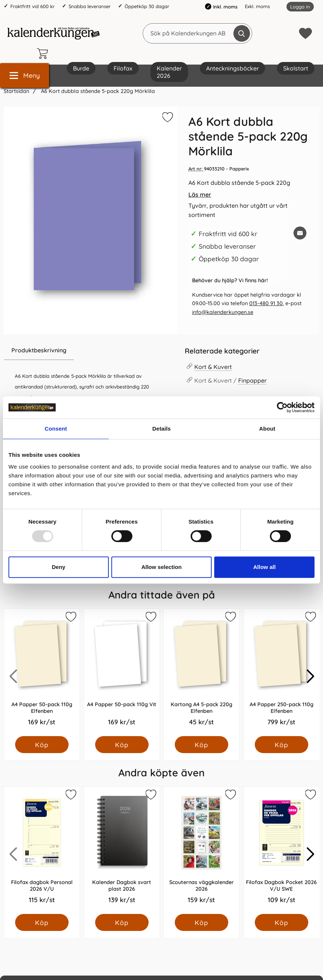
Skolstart (296, 68)
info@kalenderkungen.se (223, 312)
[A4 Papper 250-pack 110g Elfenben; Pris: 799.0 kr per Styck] (282, 672)
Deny (58, 567)
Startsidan (16, 91)
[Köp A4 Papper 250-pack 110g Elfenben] (281, 745)
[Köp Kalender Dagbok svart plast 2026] (121, 922)
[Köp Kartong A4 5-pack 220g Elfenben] (202, 745)
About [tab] (267, 429)
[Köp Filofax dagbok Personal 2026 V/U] (42, 922)
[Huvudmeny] (25, 75)
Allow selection (161, 567)
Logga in (300, 7)
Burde (81, 68)
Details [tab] (161, 429)
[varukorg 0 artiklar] (44, 54)
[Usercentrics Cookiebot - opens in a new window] (282, 407)
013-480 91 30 (266, 303)
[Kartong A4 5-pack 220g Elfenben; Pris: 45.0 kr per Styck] (202, 672)
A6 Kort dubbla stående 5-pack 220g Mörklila (97, 91)
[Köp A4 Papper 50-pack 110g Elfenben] (42, 745)
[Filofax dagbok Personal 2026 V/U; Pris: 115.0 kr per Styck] (42, 850)
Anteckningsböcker (232, 68)
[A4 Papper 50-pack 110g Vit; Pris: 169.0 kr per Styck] (122, 672)
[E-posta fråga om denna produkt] (300, 233)
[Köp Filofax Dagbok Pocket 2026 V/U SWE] (281, 922)
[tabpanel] (91, 394)
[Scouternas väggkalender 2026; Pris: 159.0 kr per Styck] (202, 850)
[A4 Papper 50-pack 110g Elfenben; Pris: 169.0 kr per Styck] (42, 672)
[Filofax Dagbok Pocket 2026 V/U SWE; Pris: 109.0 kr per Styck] (282, 850)
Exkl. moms (257, 6)
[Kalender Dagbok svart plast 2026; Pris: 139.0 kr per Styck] (122, 850)
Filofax (123, 68)
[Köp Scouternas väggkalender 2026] (202, 922)
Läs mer (200, 194)
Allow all (265, 567)
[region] (91, 351)
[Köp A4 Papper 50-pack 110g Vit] (121, 745)
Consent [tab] (56, 429)
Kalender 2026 (169, 72)
